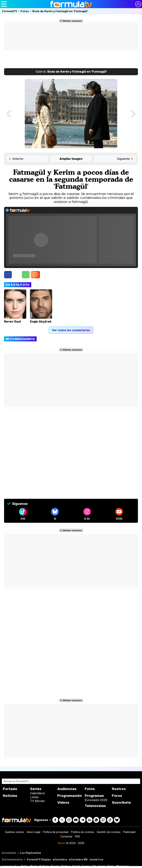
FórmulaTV (10, 11)
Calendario (38, 793)
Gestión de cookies (109, 832)
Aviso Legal (33, 832)
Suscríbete (121, 802)
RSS (78, 836)
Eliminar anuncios (72, 21)
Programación (70, 796)
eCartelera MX (78, 859)
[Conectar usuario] (138, 4)
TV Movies (37, 801)
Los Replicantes (31, 853)
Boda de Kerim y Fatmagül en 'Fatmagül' (60, 11)
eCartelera (60, 859)
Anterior (18, 159)
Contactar (66, 836)
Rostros (119, 789)
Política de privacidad (56, 832)
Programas (94, 796)
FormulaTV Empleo (39, 859)
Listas (34, 797)
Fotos (25, 11)
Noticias (10, 796)
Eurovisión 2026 (96, 800)
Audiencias (67, 789)
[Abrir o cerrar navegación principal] (4, 4)
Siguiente (123, 159)
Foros (117, 796)
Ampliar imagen (71, 159)
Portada (10, 789)
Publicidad (129, 832)
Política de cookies (83, 832)
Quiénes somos (15, 832)
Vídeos (63, 802)
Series (36, 789)
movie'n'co (97, 859)
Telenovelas (95, 806)
